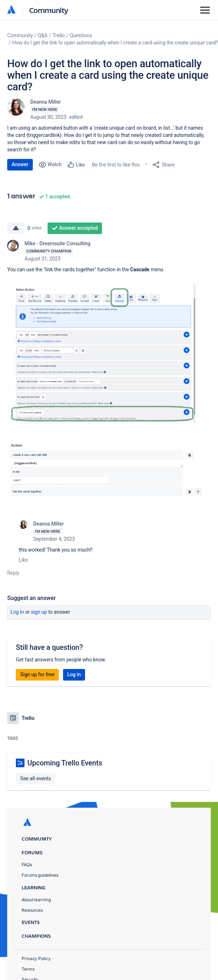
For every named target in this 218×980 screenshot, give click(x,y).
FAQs (27, 865)
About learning (36, 900)
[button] (109, 353)
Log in (17, 612)
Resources (32, 910)
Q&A (43, 35)
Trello (59, 35)
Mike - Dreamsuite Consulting (57, 243)
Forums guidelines (40, 875)
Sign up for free (37, 674)
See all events (35, 778)
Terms (28, 969)
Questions (81, 35)
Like (23, 560)
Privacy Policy (36, 959)
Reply (13, 573)
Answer (20, 164)
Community (49, 10)
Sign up (39, 612)
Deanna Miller (46, 102)
